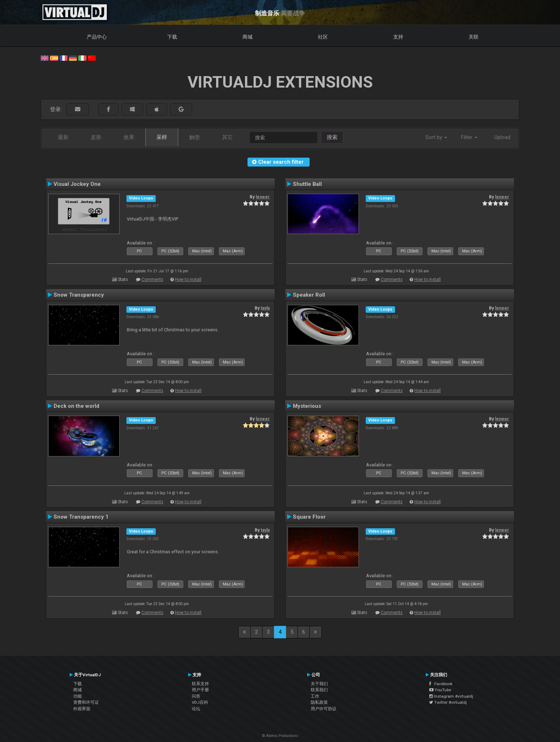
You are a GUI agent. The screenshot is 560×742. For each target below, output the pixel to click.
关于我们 (319, 684)
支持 (398, 37)
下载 (172, 37)
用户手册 (200, 690)
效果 (129, 137)
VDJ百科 (200, 702)
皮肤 (96, 137)
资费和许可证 (86, 702)
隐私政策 (319, 702)
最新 (63, 137)
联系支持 (200, 684)
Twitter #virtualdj (448, 702)
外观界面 (82, 709)
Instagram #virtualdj (451, 696)
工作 (315, 696)
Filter (469, 137)
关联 (474, 37)
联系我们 (319, 690)
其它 (227, 137)
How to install (188, 280)
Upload (502, 137)
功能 (77, 696)
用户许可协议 (324, 709)
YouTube (440, 690)
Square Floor (309, 517)
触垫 (195, 137)
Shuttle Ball (307, 184)
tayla (265, 308)
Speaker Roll (309, 295)
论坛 (196, 709)
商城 (247, 37)
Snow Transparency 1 (81, 517)
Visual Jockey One (77, 184)
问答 (196, 696)
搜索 (332, 137)
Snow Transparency (79, 295)
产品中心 (97, 37)
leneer (263, 197)
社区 (323, 37)
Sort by (436, 137)
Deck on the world (76, 406)
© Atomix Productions (280, 736)
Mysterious (307, 406)
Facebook (441, 684)
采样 (162, 137)
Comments (152, 280)
